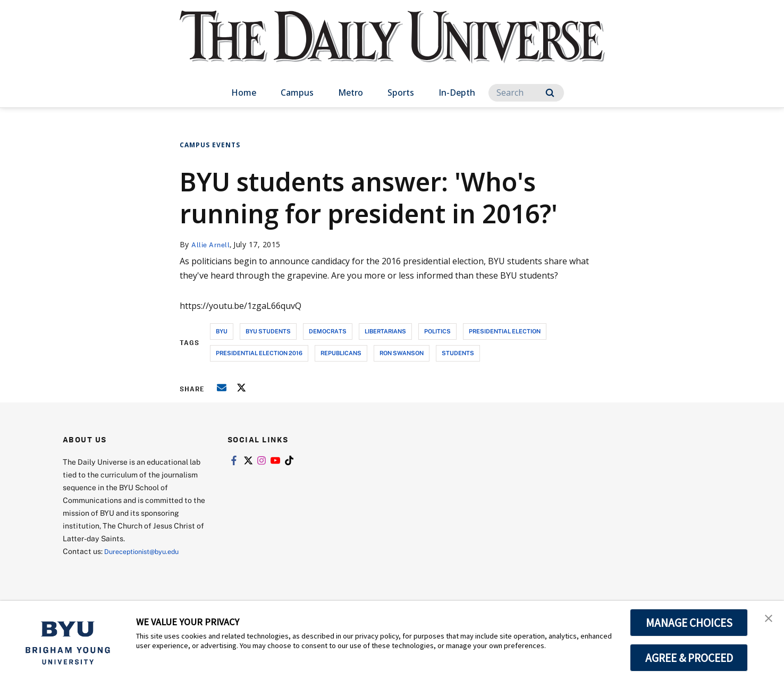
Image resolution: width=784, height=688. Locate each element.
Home (244, 93)
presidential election (505, 331)
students (458, 353)
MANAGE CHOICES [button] (689, 623)
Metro (351, 93)
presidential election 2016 (259, 353)
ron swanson (402, 353)
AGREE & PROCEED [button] (689, 658)
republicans (341, 353)
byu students (268, 331)
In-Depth (457, 93)
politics (437, 331)
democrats (328, 331)
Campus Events (210, 145)
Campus (297, 93)
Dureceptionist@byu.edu (147, 551)
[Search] (526, 93)
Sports (401, 93)
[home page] (392, 48)
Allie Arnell (212, 244)
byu (222, 331)
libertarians (385, 331)
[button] (766, 620)
